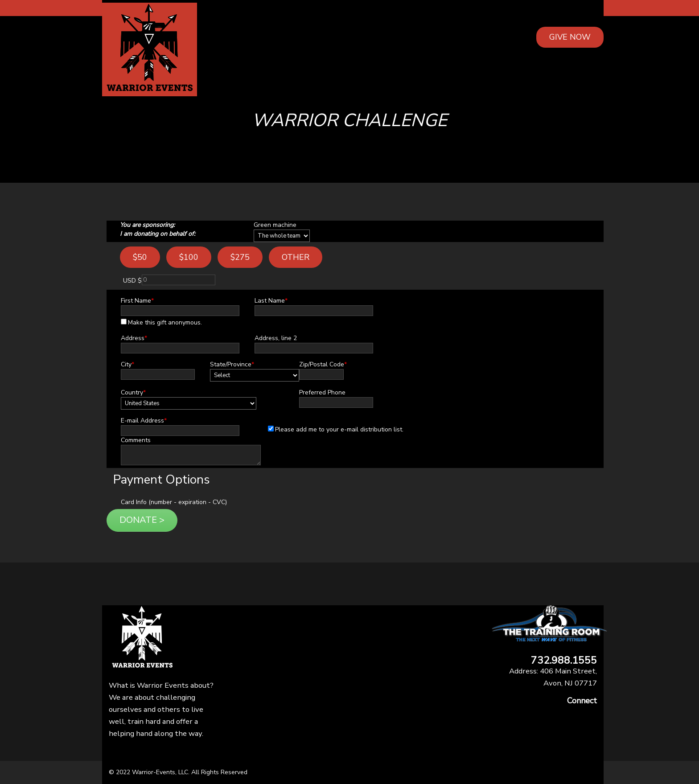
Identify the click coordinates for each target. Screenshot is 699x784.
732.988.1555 (564, 661)
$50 (140, 257)
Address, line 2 (276, 338)
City (127, 364)
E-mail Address (144, 421)
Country (133, 392)
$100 (189, 257)
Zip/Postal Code (323, 364)
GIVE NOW (570, 37)
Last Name (271, 301)
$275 (240, 257)
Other (296, 257)
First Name (137, 301)
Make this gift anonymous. (161, 322)
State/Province (232, 364)
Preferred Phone (322, 392)
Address (134, 338)
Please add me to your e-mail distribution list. (336, 429)
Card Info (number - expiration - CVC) (174, 502)
